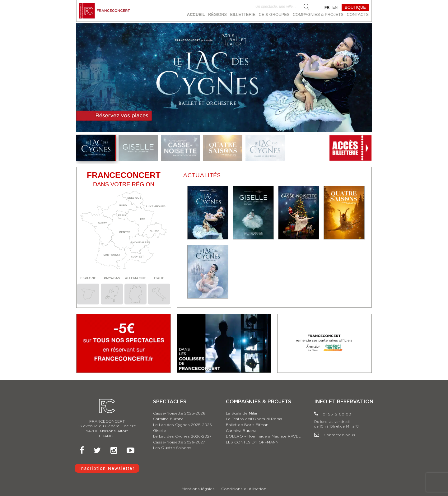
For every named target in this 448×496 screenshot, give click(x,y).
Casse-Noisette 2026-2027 (179, 442)
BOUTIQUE (355, 7)
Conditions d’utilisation (244, 489)
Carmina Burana (168, 419)
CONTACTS (358, 14)
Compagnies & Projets (318, 14)
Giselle (160, 431)
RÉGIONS (217, 14)
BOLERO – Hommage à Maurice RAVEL (263, 436)
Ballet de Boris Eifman (247, 425)
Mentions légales (198, 489)
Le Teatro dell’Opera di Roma (254, 419)
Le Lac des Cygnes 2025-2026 (182, 425)
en (335, 7)
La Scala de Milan (242, 413)
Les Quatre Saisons (172, 448)
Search (307, 7)
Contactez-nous (335, 435)
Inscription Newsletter (107, 468)
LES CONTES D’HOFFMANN (252, 442)
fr (327, 7)
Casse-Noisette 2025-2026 (179, 413)
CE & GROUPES (274, 14)
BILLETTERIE (243, 14)
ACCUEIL (196, 14)
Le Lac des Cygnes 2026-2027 (182, 436)
